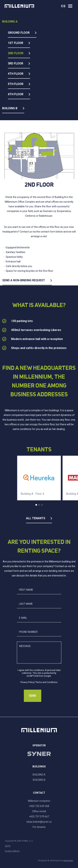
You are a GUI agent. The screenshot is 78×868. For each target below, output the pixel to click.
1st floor (16, 43)
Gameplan (68, 861)
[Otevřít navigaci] (70, 6)
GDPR (8, 846)
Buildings (39, 766)
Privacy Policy (27, 682)
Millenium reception (39, 801)
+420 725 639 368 (39, 806)
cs (63, 6)
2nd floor (16, 53)
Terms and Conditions (47, 682)
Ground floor (19, 33)
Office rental (39, 811)
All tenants (36, 518)
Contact (39, 793)
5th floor (16, 84)
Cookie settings (12, 851)
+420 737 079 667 (39, 817)
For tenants (39, 827)
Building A (10, 22)
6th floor (16, 94)
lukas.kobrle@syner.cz (39, 822)
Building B (10, 108)
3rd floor (16, 63)
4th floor (16, 74)
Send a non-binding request (24, 280)
